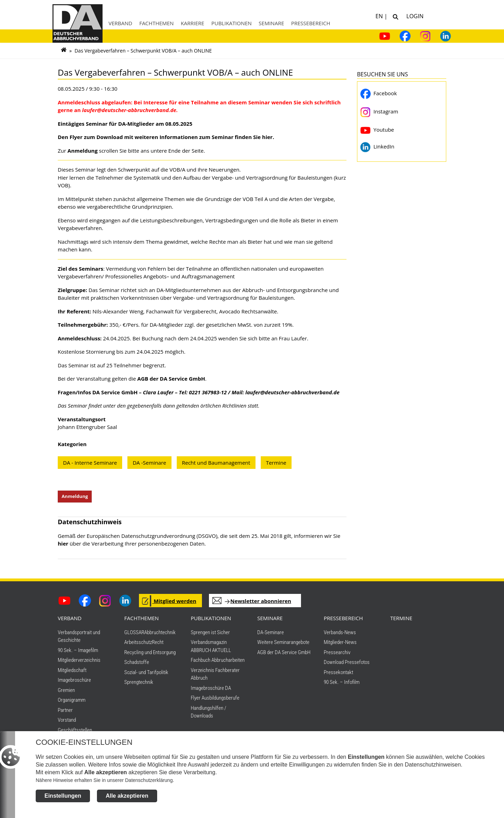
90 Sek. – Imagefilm (78, 653)
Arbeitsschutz (138, 645)
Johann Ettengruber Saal (87, 427)
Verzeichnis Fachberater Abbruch (215, 677)
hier (63, 546)
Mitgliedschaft (72, 673)
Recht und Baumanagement (216, 463)
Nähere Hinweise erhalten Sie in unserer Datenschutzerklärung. (105, 784)
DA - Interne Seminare (90, 463)
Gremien (66, 693)
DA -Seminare (149, 463)
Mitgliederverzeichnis (79, 663)
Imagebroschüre (74, 682)
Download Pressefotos (347, 665)
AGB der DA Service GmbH (284, 655)
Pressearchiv (337, 655)
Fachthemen (157, 23)
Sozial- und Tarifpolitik (146, 675)
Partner (65, 713)
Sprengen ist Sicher (210, 635)
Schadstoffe (137, 665)
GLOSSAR (134, 635)
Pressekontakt (338, 675)
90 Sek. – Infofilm (342, 685)
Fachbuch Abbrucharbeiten (218, 663)
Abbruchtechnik (160, 635)
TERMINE (401, 621)
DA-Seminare (271, 635)
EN (380, 16)
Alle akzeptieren (127, 799)
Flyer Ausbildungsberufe (215, 700)
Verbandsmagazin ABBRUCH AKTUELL (211, 649)
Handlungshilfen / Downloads (208, 715)
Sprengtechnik (139, 685)
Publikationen (232, 23)
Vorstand (67, 722)
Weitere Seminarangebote (283, 645)
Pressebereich (311, 23)
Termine (276, 463)
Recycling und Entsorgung (150, 655)
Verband (120, 23)
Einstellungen (63, 799)
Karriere (192, 23)
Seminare (271, 23)
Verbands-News (340, 635)
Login (414, 16)
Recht (158, 645)
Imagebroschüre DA (211, 691)
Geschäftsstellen (75, 733)
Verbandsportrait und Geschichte (79, 639)
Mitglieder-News (340, 645)
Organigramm (72, 702)
